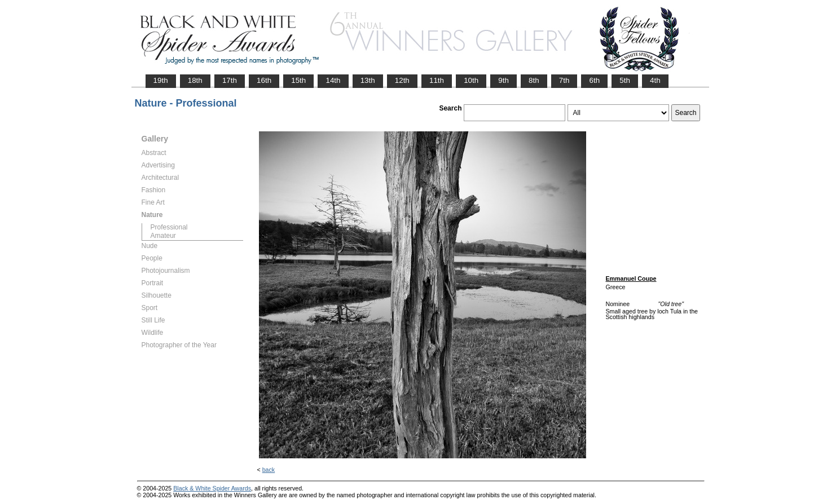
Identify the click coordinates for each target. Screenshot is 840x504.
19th (161, 80)
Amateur (163, 236)
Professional (169, 227)
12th (402, 80)
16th (264, 80)
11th (437, 80)
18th (195, 80)
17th (230, 80)
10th (471, 80)
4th (655, 80)
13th (368, 80)
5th (625, 80)
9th (503, 80)
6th (594, 80)
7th (564, 80)
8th (534, 80)
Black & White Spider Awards (212, 488)
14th (333, 80)
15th (298, 80)
